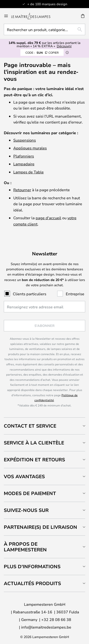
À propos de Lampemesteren (25, 547)
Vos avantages (24, 476)
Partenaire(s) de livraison (40, 527)
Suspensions (25, 140)
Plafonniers (24, 156)
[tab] (44, 426)
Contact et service (30, 426)
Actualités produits (32, 583)
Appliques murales (30, 148)
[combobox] (44, 29)
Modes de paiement (30, 493)
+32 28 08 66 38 (56, 619)
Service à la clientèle (34, 443)
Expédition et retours (34, 460)
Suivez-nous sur (26, 510)
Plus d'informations (32, 566)
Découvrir (64, 46)
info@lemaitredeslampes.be (46, 627)
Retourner (22, 190)
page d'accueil (48, 218)
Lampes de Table (28, 172)
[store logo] (34, 16)
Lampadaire (24, 164)
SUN (42, 52)
